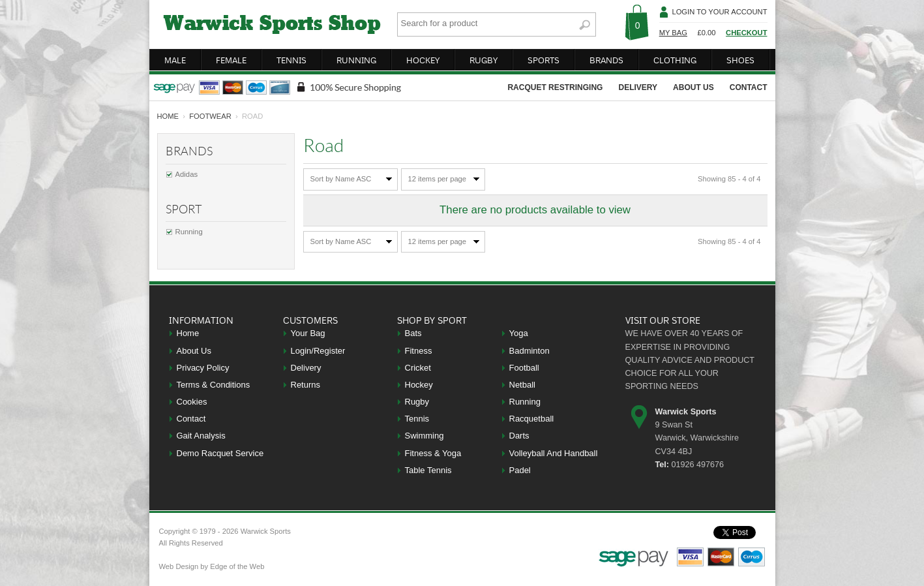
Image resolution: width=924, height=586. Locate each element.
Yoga (519, 333)
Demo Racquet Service (220, 453)
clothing (675, 60)
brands (606, 60)
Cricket (418, 368)
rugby (484, 60)
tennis (291, 60)
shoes (740, 60)
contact (749, 87)
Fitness (419, 351)
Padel (520, 470)
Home (188, 333)
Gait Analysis (201, 436)
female (231, 60)
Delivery (306, 368)
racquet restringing (555, 87)
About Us (194, 351)
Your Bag (308, 333)
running (356, 60)
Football (524, 368)
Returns (306, 385)
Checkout (746, 33)
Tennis (417, 419)
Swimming (425, 436)
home (168, 116)
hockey (423, 60)
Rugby (417, 402)
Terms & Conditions (214, 385)
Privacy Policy (203, 368)
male (175, 60)
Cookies (192, 402)
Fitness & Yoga (433, 453)
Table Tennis (428, 470)
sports (544, 60)
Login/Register (318, 351)
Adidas (187, 174)
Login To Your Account (719, 12)
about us (693, 87)
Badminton (529, 351)
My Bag (673, 33)
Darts (519, 436)
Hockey (419, 385)
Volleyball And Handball (554, 453)
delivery (638, 87)
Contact (191, 419)
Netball (522, 385)
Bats (413, 333)
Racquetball (532, 419)
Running (189, 232)
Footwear (210, 116)
